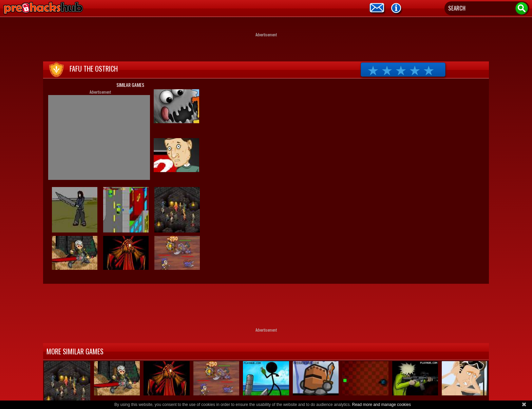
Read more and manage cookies (381, 405)
